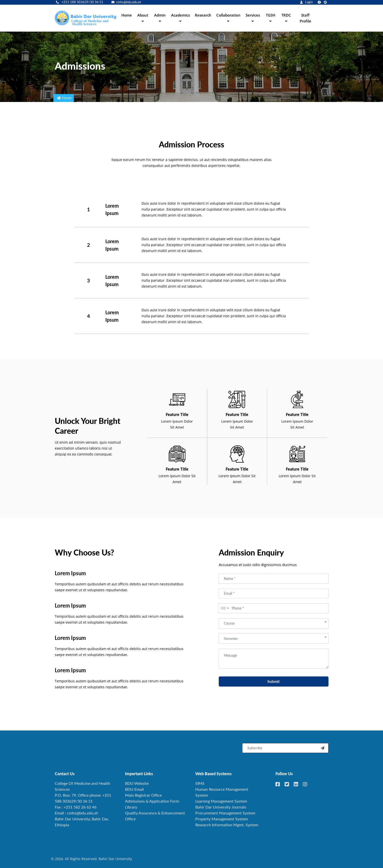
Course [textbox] (229, 626)
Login (306, 2)
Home (127, 15)
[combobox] (225, 611)
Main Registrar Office (143, 795)
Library (131, 807)
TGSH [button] (271, 15)
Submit (274, 684)
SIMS (200, 783)
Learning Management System (221, 801)
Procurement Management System (225, 813)
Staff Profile (305, 18)
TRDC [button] (286, 15)
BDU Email (134, 789)
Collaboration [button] (228, 15)
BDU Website (137, 783)
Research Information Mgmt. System (227, 825)
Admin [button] (160, 15)
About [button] (143, 15)
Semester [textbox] (231, 641)
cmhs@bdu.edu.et (126, 2)
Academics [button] (181, 15)
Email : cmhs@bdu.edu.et (76, 813)
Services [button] (253, 15)
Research (203, 15)
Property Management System (222, 819)
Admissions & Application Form (152, 801)
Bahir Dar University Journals (221, 807)
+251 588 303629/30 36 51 (80, 2)
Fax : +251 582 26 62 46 (76, 807)
